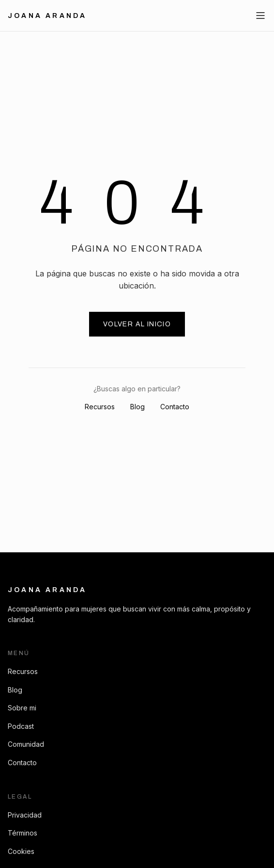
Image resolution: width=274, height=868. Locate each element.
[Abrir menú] (260, 16)
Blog (137, 407)
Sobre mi (22, 708)
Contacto (175, 407)
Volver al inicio (137, 324)
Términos (23, 833)
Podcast (21, 726)
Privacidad (25, 815)
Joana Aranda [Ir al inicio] (47, 16)
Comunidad (26, 744)
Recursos (100, 407)
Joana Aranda (47, 590)
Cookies (21, 851)
